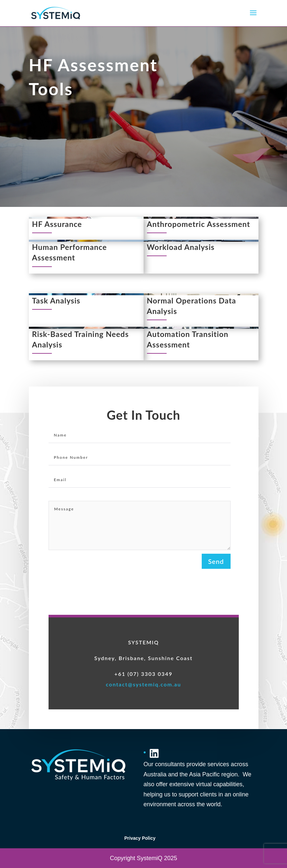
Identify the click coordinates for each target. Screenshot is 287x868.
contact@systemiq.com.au (144, 684)
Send (216, 561)
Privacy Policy (140, 838)
